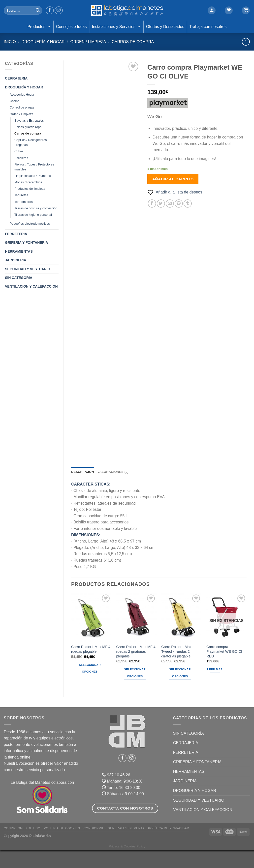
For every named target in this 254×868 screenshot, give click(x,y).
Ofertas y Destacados (165, 27)
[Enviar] (38, 10)
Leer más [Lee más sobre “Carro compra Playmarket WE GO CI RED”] (215, 687)
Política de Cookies (62, 846)
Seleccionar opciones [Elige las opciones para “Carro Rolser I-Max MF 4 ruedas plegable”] (90, 686)
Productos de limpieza (30, 189)
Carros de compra (133, 42)
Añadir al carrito (173, 179)
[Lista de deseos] (229, 11)
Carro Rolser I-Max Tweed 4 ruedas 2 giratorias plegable (176, 669)
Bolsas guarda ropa (28, 127)
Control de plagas (22, 108)
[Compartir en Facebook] (152, 203)
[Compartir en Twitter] (161, 203)
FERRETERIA (16, 234)
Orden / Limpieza (88, 42)
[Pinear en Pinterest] (179, 203)
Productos (39, 27)
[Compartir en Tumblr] (188, 203)
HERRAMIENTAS (19, 251)
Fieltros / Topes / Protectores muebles (34, 167)
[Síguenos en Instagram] (59, 11)
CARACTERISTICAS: (91, 502)
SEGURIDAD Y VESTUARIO (28, 269)
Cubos (19, 151)
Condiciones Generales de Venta (114, 846)
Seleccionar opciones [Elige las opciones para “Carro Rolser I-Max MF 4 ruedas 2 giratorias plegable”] (135, 691)
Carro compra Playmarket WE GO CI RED (224, 669)
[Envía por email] (170, 203)
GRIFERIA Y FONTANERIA (27, 243)
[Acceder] (212, 11)
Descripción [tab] (83, 490)
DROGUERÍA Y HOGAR (43, 42)
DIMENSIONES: (86, 553)
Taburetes (21, 195)
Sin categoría (19, 278)
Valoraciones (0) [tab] (113, 490)
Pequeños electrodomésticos (30, 224)
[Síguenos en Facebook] (50, 11)
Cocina (15, 101)
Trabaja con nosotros (208, 27)
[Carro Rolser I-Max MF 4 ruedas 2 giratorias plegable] (136, 635)
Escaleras (21, 158)
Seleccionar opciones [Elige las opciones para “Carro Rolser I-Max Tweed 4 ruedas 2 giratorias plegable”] (180, 691)
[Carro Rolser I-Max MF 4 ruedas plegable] (91, 635)
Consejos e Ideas (71, 27)
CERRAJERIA (16, 78)
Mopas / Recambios (28, 182)
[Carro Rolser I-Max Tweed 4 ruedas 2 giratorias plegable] (181, 635)
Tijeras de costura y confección (36, 208)
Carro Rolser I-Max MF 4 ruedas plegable (91, 667)
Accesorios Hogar (22, 95)
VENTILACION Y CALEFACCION (31, 286)
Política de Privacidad (169, 846)
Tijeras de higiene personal (33, 215)
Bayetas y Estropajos (29, 121)
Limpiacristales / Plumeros (33, 176)
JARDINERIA (16, 260)
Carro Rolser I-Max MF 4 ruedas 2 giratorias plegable (136, 669)
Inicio (10, 42)
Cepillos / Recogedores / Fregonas (31, 142)
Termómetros (23, 202)
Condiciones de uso (22, 846)
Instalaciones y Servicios (116, 27)
